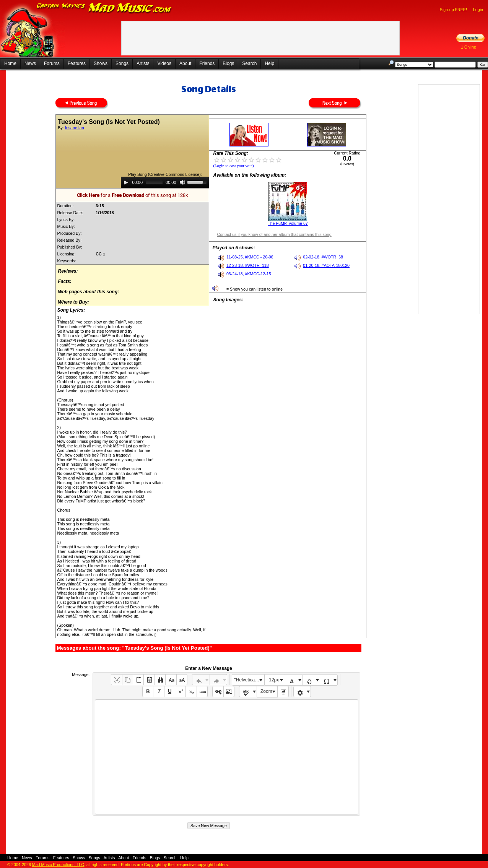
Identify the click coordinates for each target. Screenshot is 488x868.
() (105, 254)
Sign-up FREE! (453, 10)
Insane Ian (75, 128)
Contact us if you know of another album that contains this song (274, 234)
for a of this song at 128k (133, 195)
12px (274, 680)
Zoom (266, 691)
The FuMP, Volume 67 (288, 223)
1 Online (468, 47)
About (185, 63)
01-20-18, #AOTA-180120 (326, 265)
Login (478, 10)
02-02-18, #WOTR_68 (323, 257)
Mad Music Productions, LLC (58, 865)
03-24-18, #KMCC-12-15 (249, 274)
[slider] (154, 182)
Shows (101, 63)
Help (269, 63)
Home (10, 63)
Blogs (228, 63)
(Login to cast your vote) (233, 166)
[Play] (126, 182)
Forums (52, 63)
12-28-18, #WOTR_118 (248, 265)
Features (77, 63)
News (30, 63)
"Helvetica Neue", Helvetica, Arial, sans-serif (249, 680)
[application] (165, 182)
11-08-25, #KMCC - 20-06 (250, 257)
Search (249, 63)
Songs (122, 63)
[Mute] (182, 182)
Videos (164, 63)
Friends (207, 63)
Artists (143, 63)
